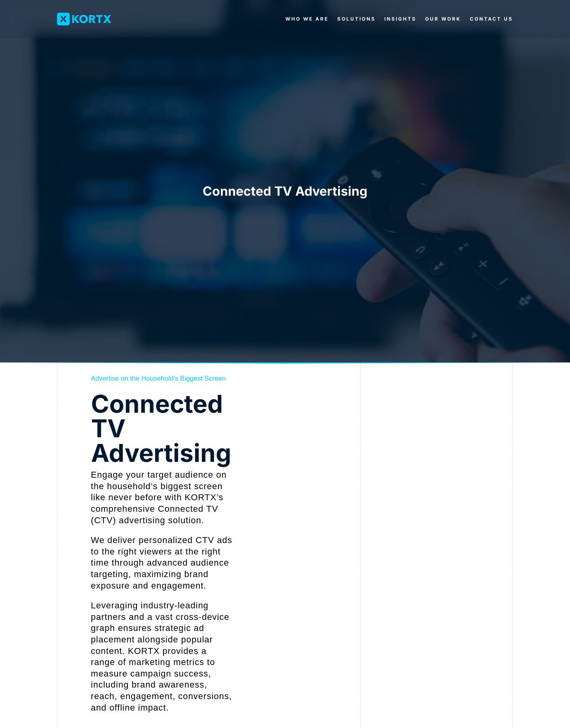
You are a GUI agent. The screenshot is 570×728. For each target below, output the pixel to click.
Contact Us (491, 19)
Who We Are (307, 19)
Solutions (356, 19)
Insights (400, 19)
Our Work (443, 19)
